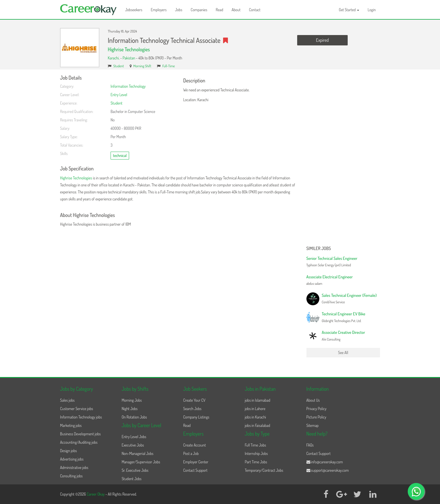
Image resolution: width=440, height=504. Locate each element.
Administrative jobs (74, 467)
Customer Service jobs (77, 409)
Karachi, (114, 58)
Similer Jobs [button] (319, 249)
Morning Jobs (132, 400)
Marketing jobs (71, 425)
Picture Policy (316, 417)
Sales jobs (67, 400)
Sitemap (313, 425)
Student (119, 66)
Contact (255, 10)
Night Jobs (130, 409)
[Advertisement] (343, 159)
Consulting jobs (71, 476)
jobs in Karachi (255, 417)
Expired (322, 40)
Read (220, 10)
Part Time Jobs (256, 462)
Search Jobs (192, 409)
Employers (159, 10)
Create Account (195, 445)
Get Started (349, 10)
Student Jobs (131, 479)
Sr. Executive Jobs (135, 470)
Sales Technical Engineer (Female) (349, 295)
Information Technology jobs (81, 417)
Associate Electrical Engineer (330, 277)
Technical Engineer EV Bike (344, 314)
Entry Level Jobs (134, 437)
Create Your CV (194, 400)
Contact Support (195, 470)
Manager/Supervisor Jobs (141, 462)
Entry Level (119, 95)
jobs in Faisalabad (257, 425)
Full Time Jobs (255, 445)
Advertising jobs (72, 459)
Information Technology (128, 86)
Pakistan (129, 58)
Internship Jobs (256, 453)
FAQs (310, 445)
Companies (199, 10)
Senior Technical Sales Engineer (332, 258)
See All (343, 352)
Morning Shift (142, 66)
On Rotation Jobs (134, 417)
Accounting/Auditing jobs (79, 442)
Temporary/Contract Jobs (264, 470)
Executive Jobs (133, 445)
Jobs (179, 10)
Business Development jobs (80, 434)
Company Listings (196, 417)
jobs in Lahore (255, 409)
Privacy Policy (317, 409)
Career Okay (96, 494)
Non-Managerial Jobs (137, 453)
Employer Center (196, 462)
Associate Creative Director (344, 332)
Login (372, 10)
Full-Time (169, 66)
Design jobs (68, 451)
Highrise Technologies (129, 49)
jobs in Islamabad (257, 400)
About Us (313, 400)
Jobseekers (134, 10)
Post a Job (191, 453)
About (236, 10)
